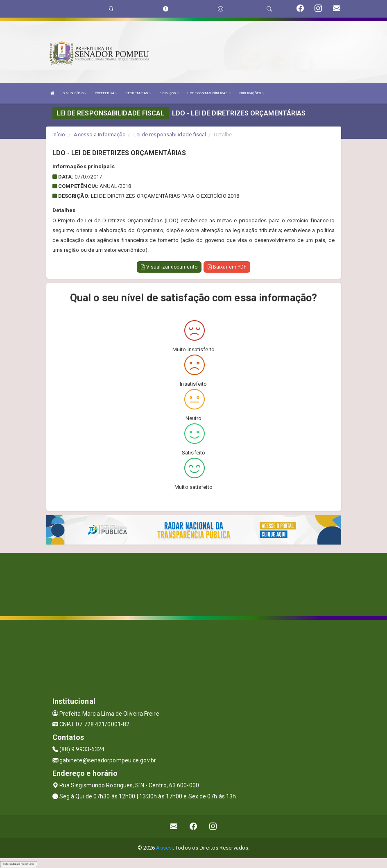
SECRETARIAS (138, 93)
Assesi (164, 848)
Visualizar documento (169, 267)
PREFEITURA (106, 93)
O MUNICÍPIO (75, 93)
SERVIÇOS (169, 93)
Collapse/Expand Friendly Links (19, 864)
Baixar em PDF (227, 267)
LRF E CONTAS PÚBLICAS (209, 93)
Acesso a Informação (100, 134)
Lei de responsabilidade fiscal (170, 134)
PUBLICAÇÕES (252, 93)
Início (59, 134)
